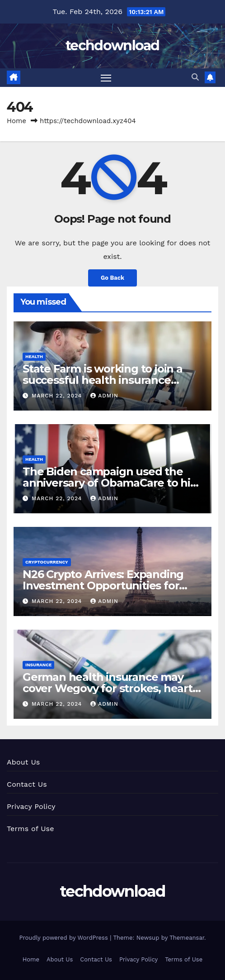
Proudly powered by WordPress (64, 938)
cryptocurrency (47, 562)
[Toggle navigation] (106, 78)
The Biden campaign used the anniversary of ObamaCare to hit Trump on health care (109, 483)
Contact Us (27, 784)
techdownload (112, 45)
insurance (38, 665)
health (34, 356)
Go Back (112, 278)
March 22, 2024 (58, 396)
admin (104, 396)
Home (16, 121)
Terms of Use (30, 829)
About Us (23, 762)
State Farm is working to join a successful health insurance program (103, 380)
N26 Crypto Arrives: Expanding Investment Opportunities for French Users (103, 586)
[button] (195, 77)
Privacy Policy (31, 806)
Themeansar (187, 938)
